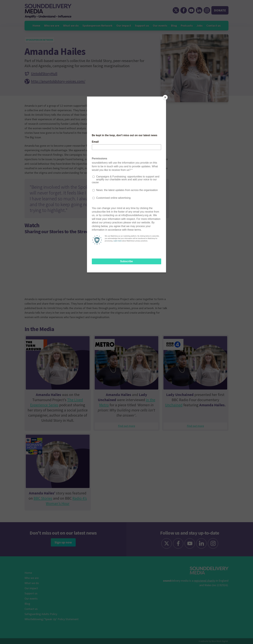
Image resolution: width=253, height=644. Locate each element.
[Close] (165, 97)
